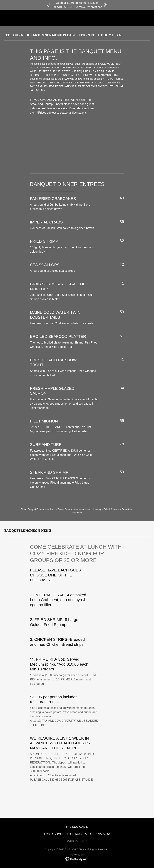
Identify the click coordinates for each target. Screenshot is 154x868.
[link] (77, 859)
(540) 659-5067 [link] (77, 841)
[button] (15, 18)
